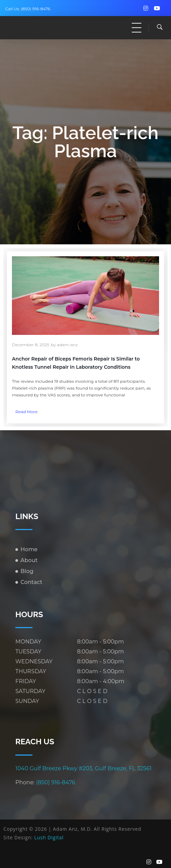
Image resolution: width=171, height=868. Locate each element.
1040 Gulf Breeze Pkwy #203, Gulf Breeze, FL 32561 (83, 768)
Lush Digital (49, 837)
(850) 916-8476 (35, 9)
